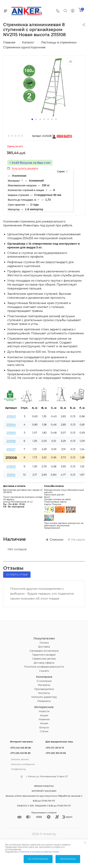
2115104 (11, 424)
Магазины (44, 685)
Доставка (44, 647)
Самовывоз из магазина (44, 651)
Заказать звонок (20, 759)
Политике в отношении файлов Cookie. (39, 852)
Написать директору (44, 697)
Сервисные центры (44, 659)
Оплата (44, 643)
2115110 (11, 475)
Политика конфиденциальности (44, 667)
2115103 (11, 416)
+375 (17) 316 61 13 (55, 748)
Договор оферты (44, 663)
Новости (44, 711)
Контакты (44, 693)
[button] (32, 119)
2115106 (11, 441)
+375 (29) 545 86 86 (20, 753)
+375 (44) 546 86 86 (20, 748)
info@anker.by (18, 769)
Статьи (44, 731)
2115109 (11, 466)
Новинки (44, 719)
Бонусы (44, 727)
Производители (44, 689)
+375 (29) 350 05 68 (56, 753)
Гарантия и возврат (44, 655)
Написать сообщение (23, 764)
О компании (44, 681)
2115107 (11, 449)
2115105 (11, 433)
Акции (44, 715)
